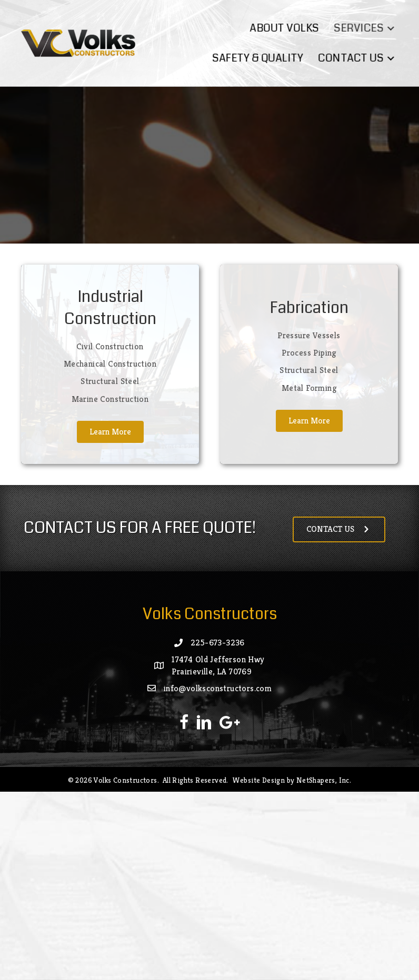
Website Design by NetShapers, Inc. (292, 780)
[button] (395, 28)
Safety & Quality (262, 58)
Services (363, 28)
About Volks (288, 28)
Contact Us (355, 58)
